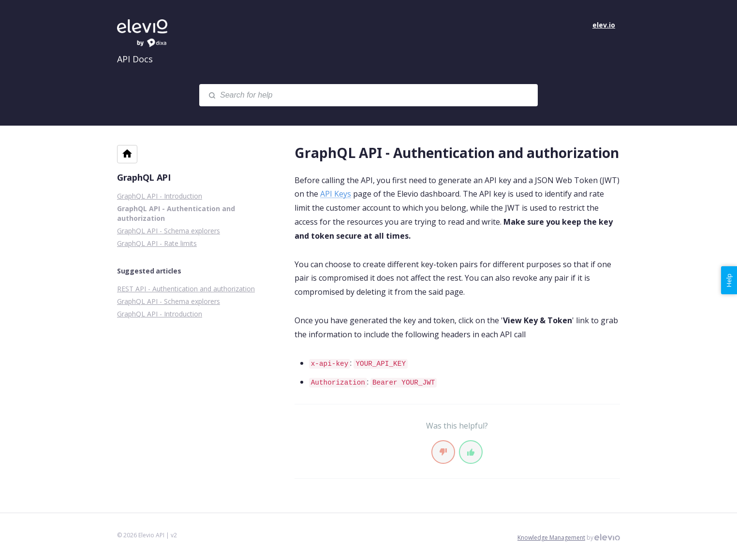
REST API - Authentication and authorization (186, 289)
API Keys (336, 194)
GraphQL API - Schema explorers (169, 231)
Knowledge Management (551, 538)
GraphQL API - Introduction (160, 196)
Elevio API (151, 34)
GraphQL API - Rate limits (157, 243)
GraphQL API (144, 177)
